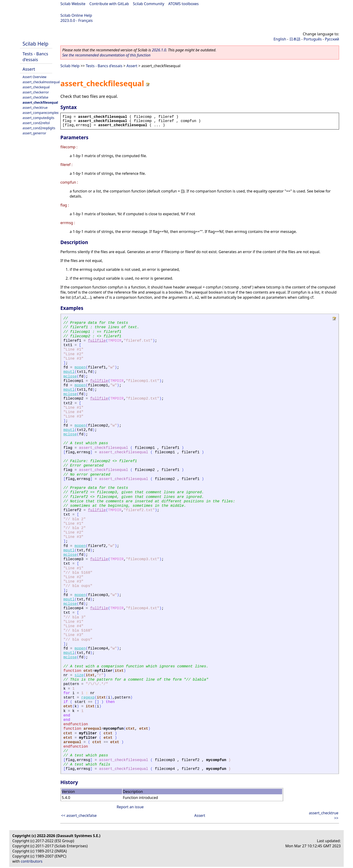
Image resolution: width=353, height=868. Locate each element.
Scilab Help (35, 44)
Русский (332, 39)
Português (313, 39)
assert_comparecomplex (41, 113)
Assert (29, 69)
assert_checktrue (35, 108)
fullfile (97, 341)
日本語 (295, 39)
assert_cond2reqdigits (39, 128)
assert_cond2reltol (36, 123)
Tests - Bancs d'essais (35, 56)
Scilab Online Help (76, 15)
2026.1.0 (159, 50)
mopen (80, 368)
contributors (32, 861)
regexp (88, 698)
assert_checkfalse (35, 97)
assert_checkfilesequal (40, 102)
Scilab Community (149, 4)
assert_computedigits (38, 118)
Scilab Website (73, 4)
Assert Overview (34, 77)
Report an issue (130, 807)
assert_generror (34, 133)
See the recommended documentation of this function (106, 55)
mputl (69, 372)
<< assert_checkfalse (79, 815)
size (79, 675)
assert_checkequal (36, 87)
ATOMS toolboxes (184, 4)
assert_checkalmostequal (41, 82)
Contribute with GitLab (109, 4)
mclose (70, 377)
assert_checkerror (36, 92)
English (280, 39)
